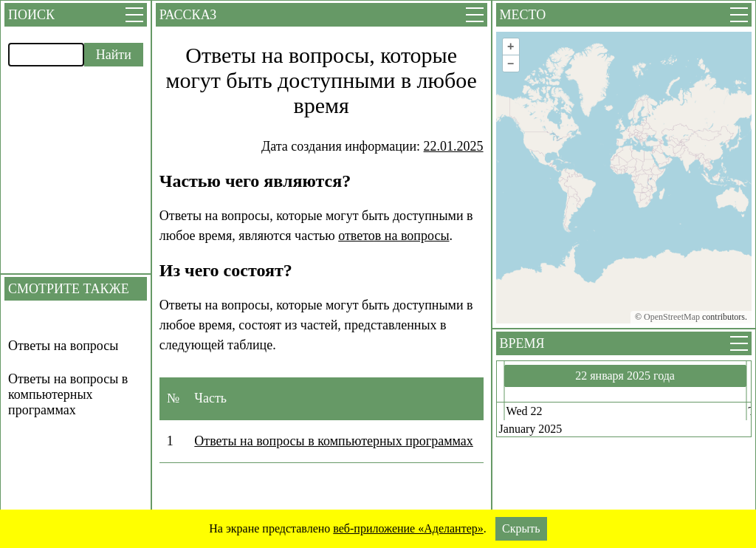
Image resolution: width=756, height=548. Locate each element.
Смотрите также (69, 289)
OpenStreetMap (672, 317)
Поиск (31, 15)
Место (523, 15)
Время (522, 343)
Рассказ (188, 15)
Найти (114, 55)
